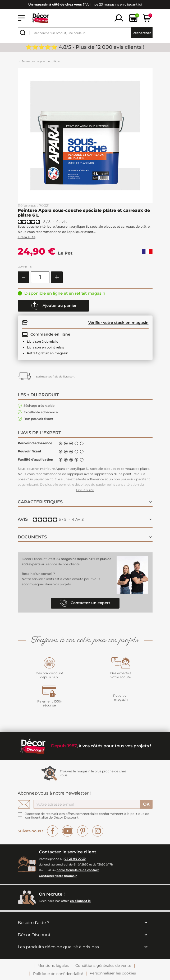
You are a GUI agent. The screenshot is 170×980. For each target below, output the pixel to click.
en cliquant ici (81, 901)
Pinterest (83, 831)
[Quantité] (40, 277)
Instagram (98, 831)
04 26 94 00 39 (75, 859)
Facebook (53, 831)
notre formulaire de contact (78, 870)
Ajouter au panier (53, 306)
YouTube (68, 831)
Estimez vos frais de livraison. (55, 377)
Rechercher (142, 33)
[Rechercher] (85, 33)
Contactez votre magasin (58, 876)
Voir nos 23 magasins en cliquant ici (85, 4)
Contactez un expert (85, 603)
